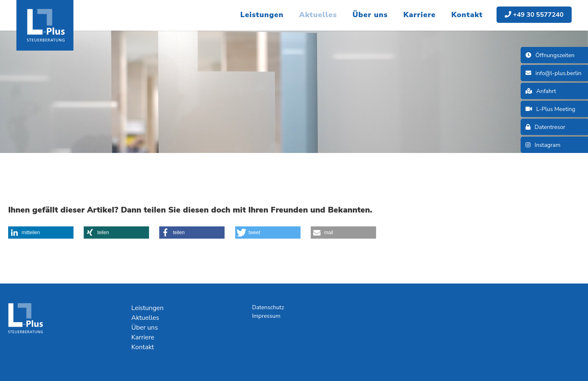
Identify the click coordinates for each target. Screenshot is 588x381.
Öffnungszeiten (550, 55)
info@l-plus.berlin (553, 73)
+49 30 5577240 (534, 15)
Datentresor (545, 127)
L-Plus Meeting (550, 109)
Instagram (543, 145)
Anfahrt (541, 91)
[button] (41, 233)
